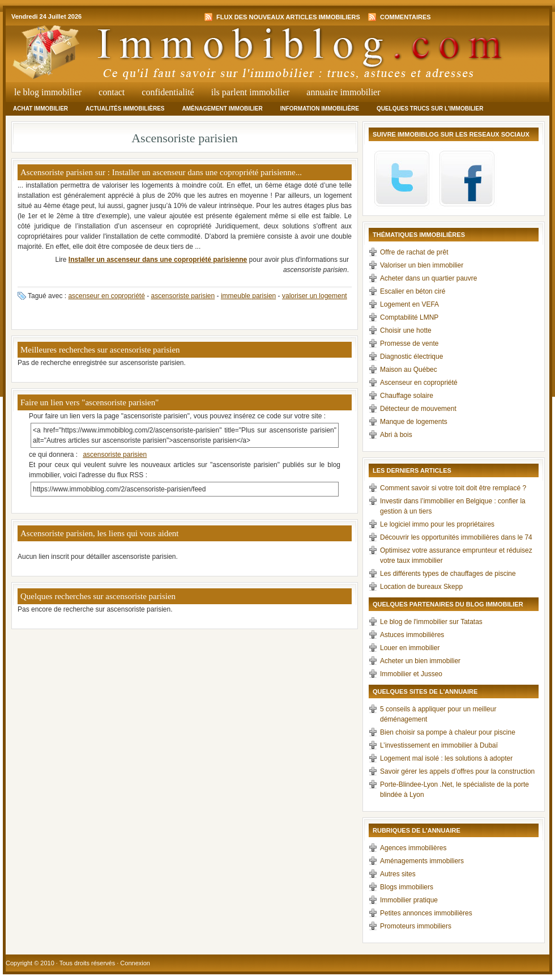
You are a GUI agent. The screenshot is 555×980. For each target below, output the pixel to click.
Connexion (135, 963)
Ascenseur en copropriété (419, 383)
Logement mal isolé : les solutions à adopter (446, 758)
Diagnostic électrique (411, 357)
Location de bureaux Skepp (421, 587)
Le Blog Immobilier (48, 92)
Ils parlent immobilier (251, 92)
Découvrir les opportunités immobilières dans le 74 (456, 537)
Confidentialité (168, 92)
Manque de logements (414, 422)
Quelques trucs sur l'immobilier (430, 109)
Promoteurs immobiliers (416, 926)
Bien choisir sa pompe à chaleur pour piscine (448, 732)
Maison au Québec (409, 370)
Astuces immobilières (412, 635)
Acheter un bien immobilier (420, 661)
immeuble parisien (248, 296)
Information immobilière (320, 109)
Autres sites (398, 874)
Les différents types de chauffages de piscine (448, 574)
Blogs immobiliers (407, 887)
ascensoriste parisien (183, 296)
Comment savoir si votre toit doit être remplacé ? (453, 488)
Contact (112, 92)
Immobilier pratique (409, 900)
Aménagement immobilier (222, 109)
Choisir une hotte (406, 330)
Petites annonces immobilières (426, 913)
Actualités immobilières (125, 109)
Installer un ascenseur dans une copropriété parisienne (158, 260)
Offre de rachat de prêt (414, 252)
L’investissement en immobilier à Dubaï (439, 745)
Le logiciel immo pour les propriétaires (437, 524)
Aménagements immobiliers (422, 861)
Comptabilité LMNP (409, 317)
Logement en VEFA (409, 304)
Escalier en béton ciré (413, 291)
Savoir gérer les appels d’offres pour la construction (457, 771)
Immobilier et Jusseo (411, 674)
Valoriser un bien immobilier (422, 265)
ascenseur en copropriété (106, 296)
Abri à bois (396, 435)
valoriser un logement (315, 296)
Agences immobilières (413, 848)
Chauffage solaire (407, 396)
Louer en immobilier (410, 648)
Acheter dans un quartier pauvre (428, 278)
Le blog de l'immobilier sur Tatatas (431, 622)
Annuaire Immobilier (343, 92)
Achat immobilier (40, 109)
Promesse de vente (409, 343)
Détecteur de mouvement (418, 409)
